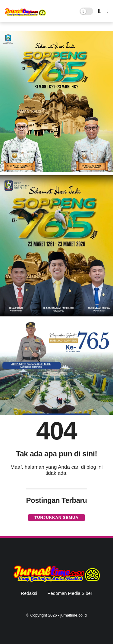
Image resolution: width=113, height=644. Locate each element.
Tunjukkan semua (56, 517)
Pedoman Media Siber (70, 593)
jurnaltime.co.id (73, 615)
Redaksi (29, 593)
